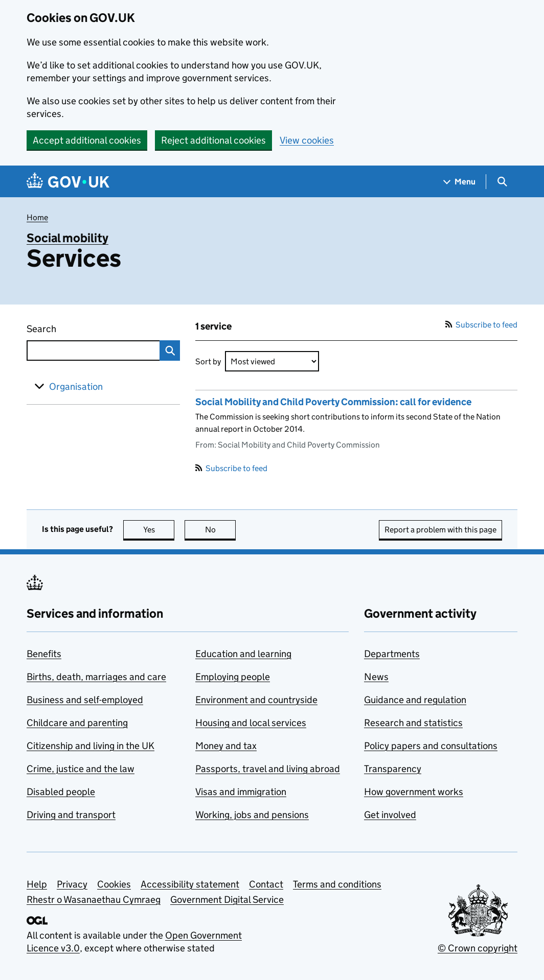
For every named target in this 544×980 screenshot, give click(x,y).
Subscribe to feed (481, 325)
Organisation (76, 387)
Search (60, 327)
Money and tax (226, 746)
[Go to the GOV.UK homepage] (68, 182)
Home (37, 217)
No (221, 530)
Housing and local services (251, 723)
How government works (414, 792)
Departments (392, 654)
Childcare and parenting (77, 723)
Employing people (233, 677)
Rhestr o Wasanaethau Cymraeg (94, 900)
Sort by (208, 361)
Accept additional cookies (87, 140)
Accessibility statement (190, 884)
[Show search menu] (502, 182)
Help (37, 884)
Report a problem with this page (440, 530)
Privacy (72, 884)
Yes (159, 530)
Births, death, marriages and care (96, 677)
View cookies (307, 140)
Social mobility (67, 238)
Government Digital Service (227, 900)
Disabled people (61, 792)
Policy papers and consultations (431, 746)
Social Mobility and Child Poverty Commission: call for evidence (333, 402)
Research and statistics (413, 723)
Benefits (44, 654)
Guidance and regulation (415, 700)
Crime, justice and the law (81, 769)
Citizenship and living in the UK (90, 746)
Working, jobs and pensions (252, 815)
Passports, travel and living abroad (268, 769)
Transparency (393, 769)
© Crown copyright (478, 948)
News (376, 677)
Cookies (114, 884)
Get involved (390, 815)
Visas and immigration (241, 792)
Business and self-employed (85, 700)
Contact (266, 884)
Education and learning (243, 654)
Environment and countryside (256, 700)
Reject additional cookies (213, 140)
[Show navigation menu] (460, 182)
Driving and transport (71, 815)
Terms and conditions (337, 884)
